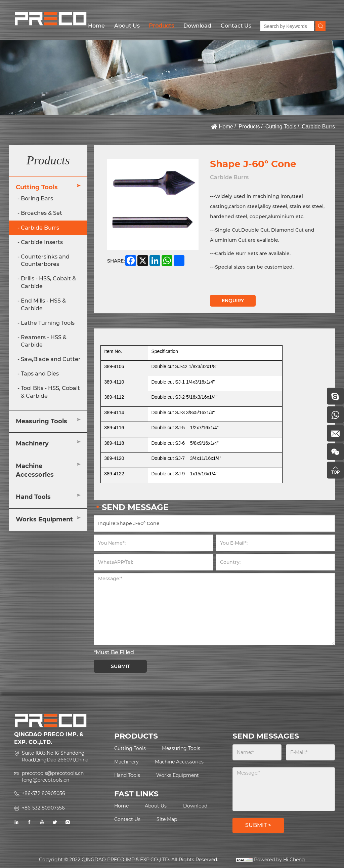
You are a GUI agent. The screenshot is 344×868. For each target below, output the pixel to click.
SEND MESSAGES (266, 736)
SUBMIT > (258, 825)
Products (161, 26)
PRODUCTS (136, 736)
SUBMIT (120, 666)
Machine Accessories (35, 470)
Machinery (32, 443)
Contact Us (236, 26)
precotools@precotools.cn (53, 773)
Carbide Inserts (42, 242)
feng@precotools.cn (46, 780)
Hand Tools (33, 497)
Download (197, 26)
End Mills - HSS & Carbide (43, 305)
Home (96, 26)
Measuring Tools (41, 421)
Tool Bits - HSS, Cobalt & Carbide (50, 392)
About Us (127, 26)
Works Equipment (44, 519)
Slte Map (167, 819)
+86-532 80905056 (44, 793)
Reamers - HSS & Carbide (44, 341)
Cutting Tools (281, 127)
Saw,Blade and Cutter (51, 359)
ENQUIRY (233, 301)
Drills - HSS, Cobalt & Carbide (48, 282)
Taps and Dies (40, 374)
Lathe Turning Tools (48, 323)
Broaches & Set (41, 213)
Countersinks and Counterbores (45, 261)
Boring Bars (37, 199)
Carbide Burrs (318, 127)
